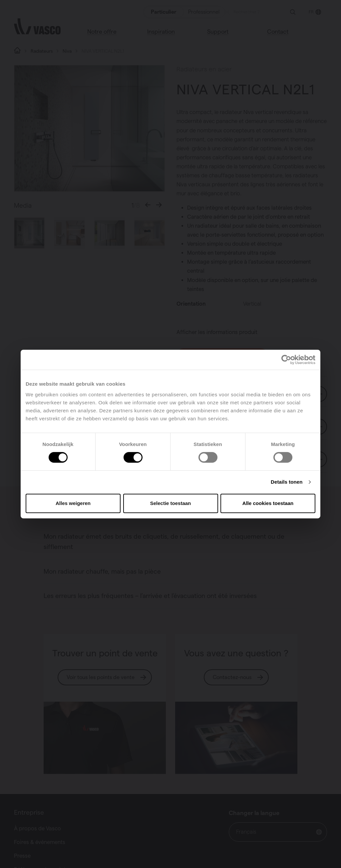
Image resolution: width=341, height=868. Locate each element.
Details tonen (287, 482)
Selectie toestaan (171, 503)
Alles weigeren (73, 503)
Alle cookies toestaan (268, 503)
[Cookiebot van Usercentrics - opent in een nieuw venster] (286, 360)
